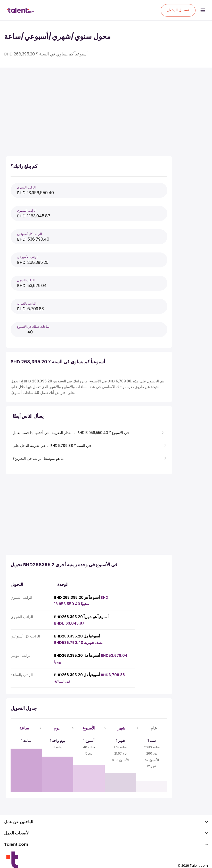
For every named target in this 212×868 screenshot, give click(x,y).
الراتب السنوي (26, 187)
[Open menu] (203, 10)
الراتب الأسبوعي (28, 257)
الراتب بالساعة (27, 303)
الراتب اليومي (26, 280)
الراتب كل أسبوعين (29, 234)
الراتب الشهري (27, 211)
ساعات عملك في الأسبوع (33, 327)
